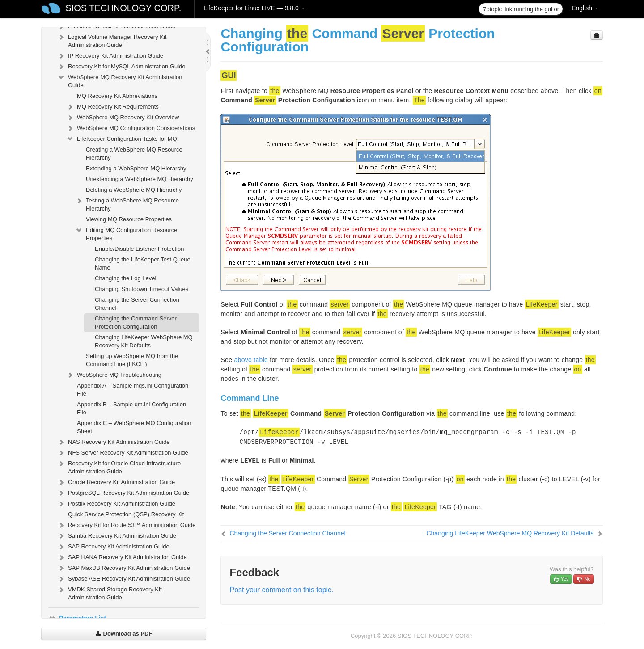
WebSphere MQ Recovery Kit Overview (123, 118)
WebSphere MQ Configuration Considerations (131, 128)
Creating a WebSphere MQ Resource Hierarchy (134, 154)
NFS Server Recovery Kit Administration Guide (123, 453)
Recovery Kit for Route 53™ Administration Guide (126, 525)
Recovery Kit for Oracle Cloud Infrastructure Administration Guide (119, 466)
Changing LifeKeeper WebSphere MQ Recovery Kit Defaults (144, 341)
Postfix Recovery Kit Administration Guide (116, 504)
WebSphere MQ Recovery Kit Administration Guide (120, 80)
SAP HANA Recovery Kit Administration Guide (122, 557)
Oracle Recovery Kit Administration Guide (116, 482)
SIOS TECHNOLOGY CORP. (123, 8)
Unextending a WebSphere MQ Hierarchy (140, 179)
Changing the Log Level (125, 278)
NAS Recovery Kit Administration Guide (114, 442)
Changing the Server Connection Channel (137, 304)
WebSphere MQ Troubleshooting (114, 375)
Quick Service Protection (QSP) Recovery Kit (126, 514)
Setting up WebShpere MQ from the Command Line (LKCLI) (132, 360)
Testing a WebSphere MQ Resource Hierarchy (127, 204)
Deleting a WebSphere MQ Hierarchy (134, 190)
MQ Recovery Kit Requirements (112, 107)
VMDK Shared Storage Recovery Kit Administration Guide (110, 592)
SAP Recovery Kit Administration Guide (113, 547)
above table (251, 360)
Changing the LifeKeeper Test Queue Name (143, 263)
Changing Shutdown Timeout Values (142, 289)
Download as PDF (124, 634)
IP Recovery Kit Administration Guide (110, 56)
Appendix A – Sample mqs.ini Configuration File (133, 390)
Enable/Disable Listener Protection (139, 249)
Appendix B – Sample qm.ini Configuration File (131, 408)
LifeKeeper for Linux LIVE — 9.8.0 (254, 8)
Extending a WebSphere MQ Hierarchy (136, 168)
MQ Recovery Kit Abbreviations (117, 96)
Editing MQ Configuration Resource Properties (126, 233)
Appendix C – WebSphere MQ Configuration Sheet (134, 427)
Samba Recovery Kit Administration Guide (117, 536)
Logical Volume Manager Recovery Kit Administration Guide (112, 40)
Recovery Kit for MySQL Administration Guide (121, 67)
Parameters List (77, 618)
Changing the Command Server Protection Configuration (136, 322)
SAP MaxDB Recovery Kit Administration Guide (124, 568)
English (585, 8)
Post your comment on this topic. (281, 590)
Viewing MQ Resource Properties (129, 219)
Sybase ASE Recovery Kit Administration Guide (124, 579)
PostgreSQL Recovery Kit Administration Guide (123, 493)
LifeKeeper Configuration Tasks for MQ (122, 139)
